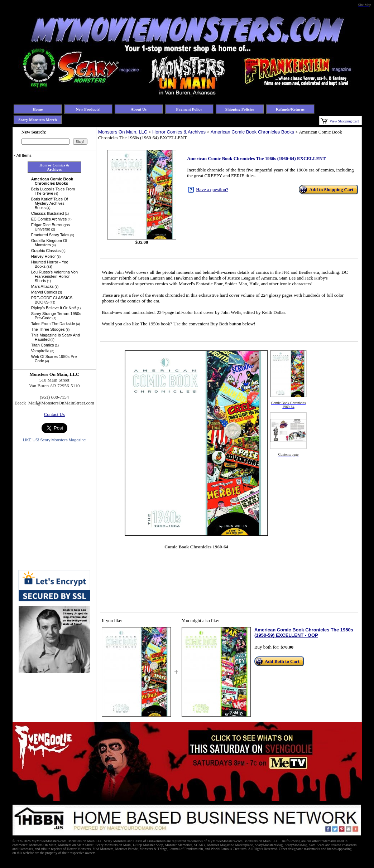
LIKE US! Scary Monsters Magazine (54, 440)
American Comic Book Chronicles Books (252, 132)
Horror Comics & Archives (179, 132)
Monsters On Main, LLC (123, 132)
